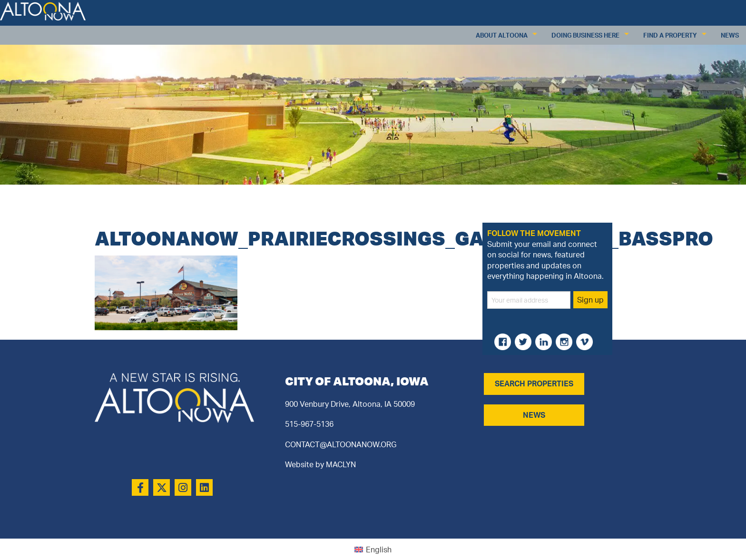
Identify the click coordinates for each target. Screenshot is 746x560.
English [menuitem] (379, 550)
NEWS (534, 415)
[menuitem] (373, 549)
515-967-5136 (309, 424)
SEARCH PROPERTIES (534, 383)
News (730, 35)
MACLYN (341, 464)
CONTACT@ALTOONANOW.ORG (341, 444)
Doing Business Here (585, 35)
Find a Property (670, 35)
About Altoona (502, 35)
